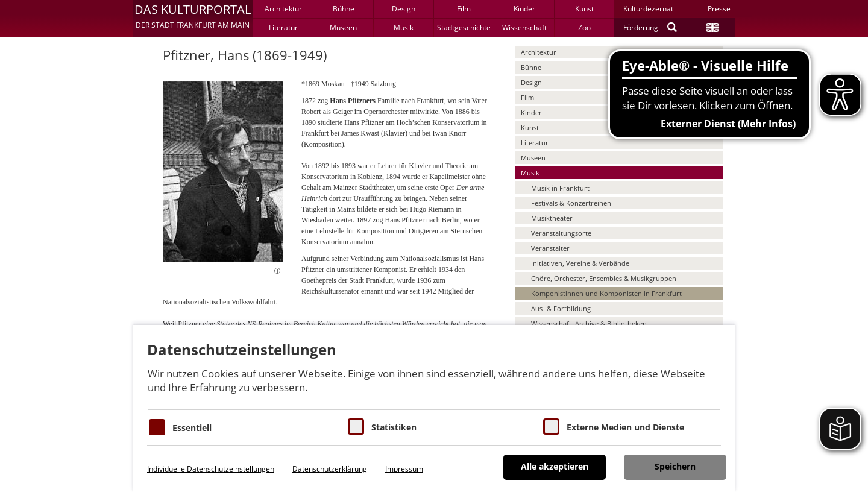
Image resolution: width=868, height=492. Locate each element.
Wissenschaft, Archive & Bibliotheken (589, 323)
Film (464, 9)
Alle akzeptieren (555, 466)
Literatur (283, 27)
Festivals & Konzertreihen (571, 203)
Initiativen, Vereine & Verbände (580, 263)
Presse (719, 9)
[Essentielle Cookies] (157, 427)
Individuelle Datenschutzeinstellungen (211, 469)
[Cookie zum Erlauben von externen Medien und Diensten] (551, 427)
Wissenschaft (524, 27)
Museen (343, 27)
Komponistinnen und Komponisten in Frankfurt (606, 293)
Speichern (675, 466)
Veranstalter (550, 248)
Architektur (283, 9)
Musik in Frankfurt (560, 188)
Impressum (404, 469)
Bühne (344, 9)
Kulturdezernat (648, 9)
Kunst (584, 9)
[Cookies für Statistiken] (356, 427)
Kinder (524, 9)
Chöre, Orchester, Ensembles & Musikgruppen (604, 278)
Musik (404, 27)
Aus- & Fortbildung (561, 308)
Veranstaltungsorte (561, 233)
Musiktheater (552, 218)
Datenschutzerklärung (330, 469)
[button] (193, 18)
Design (404, 9)
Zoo (584, 27)
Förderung (641, 27)
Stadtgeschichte (464, 27)
